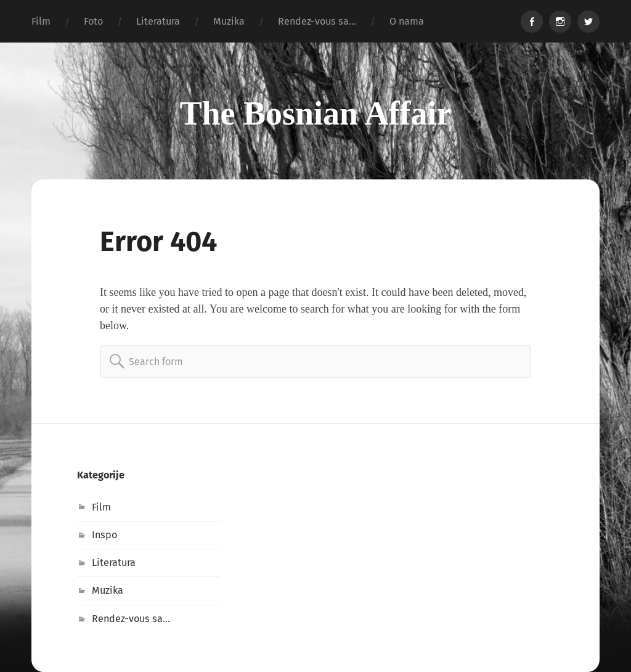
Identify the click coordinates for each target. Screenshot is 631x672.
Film (41, 21)
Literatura (158, 21)
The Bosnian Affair (315, 113)
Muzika (229, 21)
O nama (407, 21)
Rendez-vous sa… (317, 21)
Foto (93, 21)
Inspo (104, 535)
